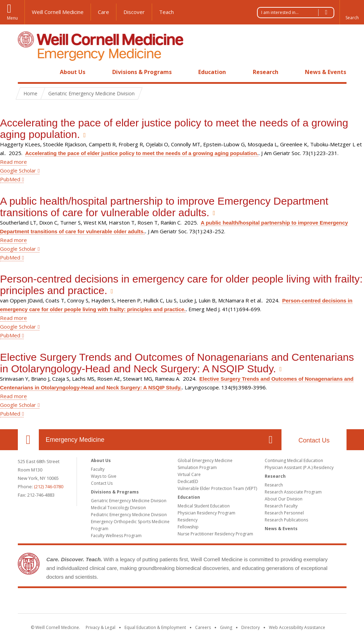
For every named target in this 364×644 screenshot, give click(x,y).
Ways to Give (104, 476)
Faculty (98, 469)
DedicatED (188, 481)
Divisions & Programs (142, 72)
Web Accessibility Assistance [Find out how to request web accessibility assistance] (297, 627)
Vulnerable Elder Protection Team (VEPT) (217, 488)
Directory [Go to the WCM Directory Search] (251, 627)
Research (266, 72)
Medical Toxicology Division (118, 508)
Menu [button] (12, 18)
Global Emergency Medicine (205, 460)
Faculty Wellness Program (116, 536)
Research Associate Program (293, 492)
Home (26, 72)
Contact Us (314, 440)
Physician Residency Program (206, 513)
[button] (352, 12)
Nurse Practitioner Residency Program (215, 534)
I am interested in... (298, 13)
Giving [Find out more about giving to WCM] (226, 627)
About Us (73, 72)
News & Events (326, 72)
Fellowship (188, 527)
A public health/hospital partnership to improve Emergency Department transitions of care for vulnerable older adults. (164, 207)
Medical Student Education (204, 506)
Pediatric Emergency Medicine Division (129, 515)
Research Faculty (281, 506)
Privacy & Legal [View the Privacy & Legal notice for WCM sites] (101, 627)
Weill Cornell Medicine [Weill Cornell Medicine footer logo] (131, 602)
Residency (188, 520)
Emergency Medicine (75, 440)
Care (104, 12)
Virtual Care (189, 474)
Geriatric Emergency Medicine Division (129, 501)
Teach (166, 12)
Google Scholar (18, 170)
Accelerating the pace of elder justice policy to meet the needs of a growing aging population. (142, 153)
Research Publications (286, 520)
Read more (13, 162)
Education (212, 72)
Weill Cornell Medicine (58, 12)
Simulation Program (197, 467)
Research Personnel (284, 513)
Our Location (28, 440)
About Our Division (284, 499)
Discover (134, 12)
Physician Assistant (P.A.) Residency (299, 467)
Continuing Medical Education (294, 460)
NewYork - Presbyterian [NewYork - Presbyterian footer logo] (240, 602)
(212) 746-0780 (49, 486)
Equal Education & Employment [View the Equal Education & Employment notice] (155, 627)
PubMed (10, 179)
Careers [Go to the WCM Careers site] (203, 627)
